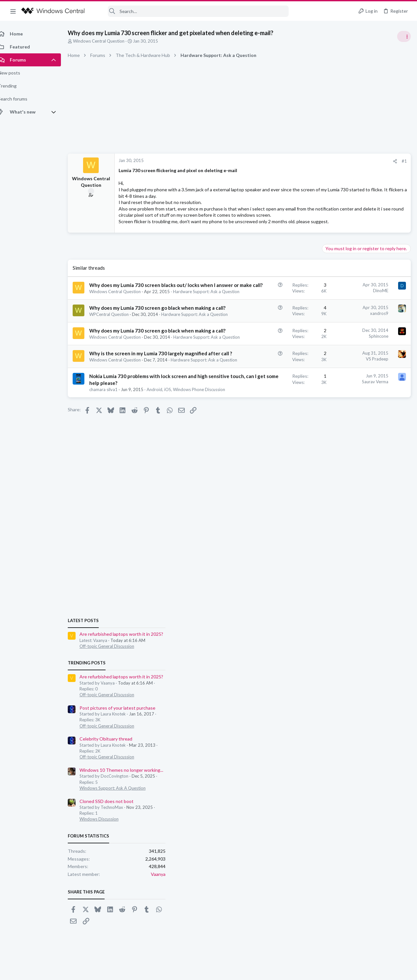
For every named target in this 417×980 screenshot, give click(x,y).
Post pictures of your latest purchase (362, 439)
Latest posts (328, 352)
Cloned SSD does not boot (352, 533)
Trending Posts (332, 395)
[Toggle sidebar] (404, 36)
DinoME (276, 303)
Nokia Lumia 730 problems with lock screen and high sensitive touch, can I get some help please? (137, 454)
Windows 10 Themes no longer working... (366, 502)
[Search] (191, 11)
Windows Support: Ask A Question (358, 520)
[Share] (290, 161)
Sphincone (274, 381)
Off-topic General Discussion (352, 378)
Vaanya (403, 606)
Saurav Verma (271, 452)
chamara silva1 (111, 467)
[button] (13, 11)
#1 (300, 161)
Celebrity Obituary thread (351, 471)
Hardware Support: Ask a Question (132, 324)
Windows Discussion (344, 551)
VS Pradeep (273, 417)
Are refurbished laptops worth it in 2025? (366, 366)
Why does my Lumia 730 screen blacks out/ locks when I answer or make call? (135, 305)
